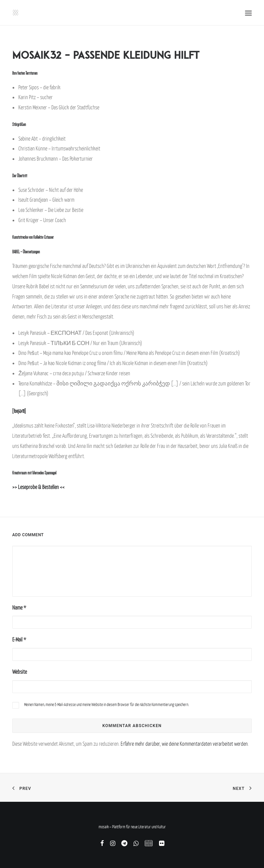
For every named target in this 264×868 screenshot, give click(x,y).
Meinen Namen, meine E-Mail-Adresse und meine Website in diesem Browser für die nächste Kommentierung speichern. (107, 704)
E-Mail (19, 639)
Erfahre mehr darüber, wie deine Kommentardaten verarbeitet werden (184, 744)
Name (19, 608)
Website (20, 672)
